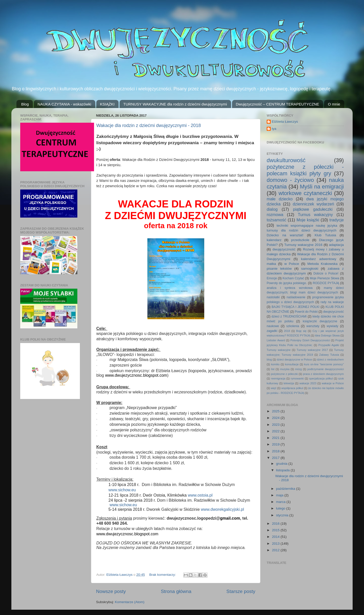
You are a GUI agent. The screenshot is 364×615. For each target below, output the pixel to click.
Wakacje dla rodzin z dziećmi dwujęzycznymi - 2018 (149, 125)
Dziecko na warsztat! (285, 235)
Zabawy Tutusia (329, 355)
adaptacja (336, 245)
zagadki (272, 331)
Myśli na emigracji (322, 187)
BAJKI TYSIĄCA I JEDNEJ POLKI (296, 307)
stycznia (283, 515)
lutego (281, 508)
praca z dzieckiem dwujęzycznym (323, 374)
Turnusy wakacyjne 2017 (312, 350)
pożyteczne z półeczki (284, 374)
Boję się (301, 331)
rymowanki (297, 378)
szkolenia (293, 326)
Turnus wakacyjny (315, 215)
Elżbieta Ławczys (285, 122)
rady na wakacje (332, 302)
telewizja (289, 383)
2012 (276, 550)
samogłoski (310, 269)
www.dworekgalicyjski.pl (223, 509)
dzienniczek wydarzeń (313, 204)
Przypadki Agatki (329, 345)
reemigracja (278, 378)
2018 (287, 331)
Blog (25, 104)
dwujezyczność (333, 312)
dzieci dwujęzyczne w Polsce (294, 359)
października (286, 489)
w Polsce (292, 264)
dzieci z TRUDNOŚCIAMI (289, 316)
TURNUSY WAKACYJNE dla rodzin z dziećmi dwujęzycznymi (175, 104)
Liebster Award (276, 340)
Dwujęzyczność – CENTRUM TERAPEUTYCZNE (278, 104)
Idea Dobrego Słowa (327, 335)
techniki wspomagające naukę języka (307, 226)
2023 (276, 425)
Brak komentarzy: (163, 575)
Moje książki (308, 220)
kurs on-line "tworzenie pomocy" (324, 364)
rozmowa (275, 215)
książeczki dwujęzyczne (320, 321)
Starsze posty (241, 591)
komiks (275, 364)
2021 (276, 438)
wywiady (332, 326)
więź (274, 388)
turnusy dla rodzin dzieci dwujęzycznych (302, 230)
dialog (272, 209)
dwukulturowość (286, 160)
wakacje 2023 (308, 383)
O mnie (334, 104)
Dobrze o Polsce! (326, 273)
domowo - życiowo (290, 180)
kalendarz (274, 240)
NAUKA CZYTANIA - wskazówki (64, 104)
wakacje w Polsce (333, 383)
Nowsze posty (111, 591)
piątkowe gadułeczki (313, 209)
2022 (276, 431)
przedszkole (300, 240)
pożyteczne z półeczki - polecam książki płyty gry (305, 170)
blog (269, 359)
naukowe (273, 326)
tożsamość (276, 220)
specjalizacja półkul (321, 378)
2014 (276, 537)
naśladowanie (296, 297)
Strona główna (176, 591)
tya (274, 129)
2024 (276, 418)
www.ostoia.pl (200, 495)
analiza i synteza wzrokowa (290, 288)
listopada (283, 470)
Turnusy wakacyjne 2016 (303, 245)
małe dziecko (280, 199)
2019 (276, 444)
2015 (276, 530)
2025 (276, 411)
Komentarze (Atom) (130, 602)
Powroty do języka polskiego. (287, 283)
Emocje (272, 278)
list (273, 369)
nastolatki (273, 297)
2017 (276, 458)
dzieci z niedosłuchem (330, 359)
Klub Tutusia (325, 235)
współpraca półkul (292, 388)
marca (281, 502)
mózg (298, 369)
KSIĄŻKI (107, 104)
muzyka (285, 369)
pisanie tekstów (279, 269)
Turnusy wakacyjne (279, 350)
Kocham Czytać (293, 278)
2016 (276, 524)
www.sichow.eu (122, 490)
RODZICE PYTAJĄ (326, 283)
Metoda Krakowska (322, 264)
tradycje (337, 220)
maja (280, 495)
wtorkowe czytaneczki (305, 193)
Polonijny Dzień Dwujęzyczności (310, 340)
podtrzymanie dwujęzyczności (326, 369)
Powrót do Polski (306, 312)
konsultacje (292, 364)
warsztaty (313, 326)
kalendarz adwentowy (319, 259)
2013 (276, 544)
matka (271, 264)
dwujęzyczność (284, 249)
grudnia (282, 464)
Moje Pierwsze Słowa (324, 278)
